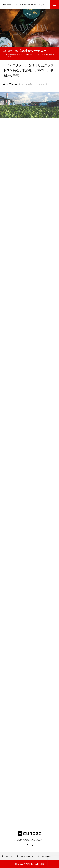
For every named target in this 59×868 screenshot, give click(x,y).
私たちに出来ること (25, 856)
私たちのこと (7, 856)
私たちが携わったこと (47, 856)
